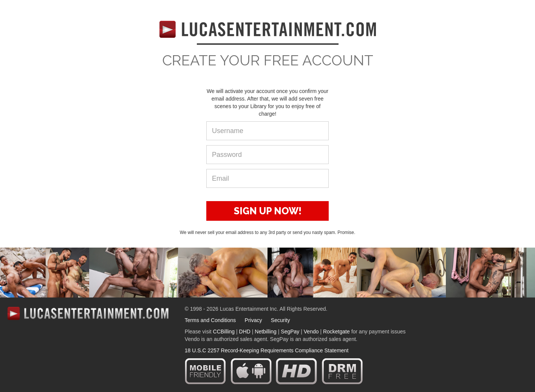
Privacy (254, 320)
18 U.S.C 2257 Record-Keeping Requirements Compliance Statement (267, 350)
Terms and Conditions (210, 320)
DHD (245, 332)
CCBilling (224, 332)
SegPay (290, 332)
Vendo (311, 332)
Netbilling (266, 332)
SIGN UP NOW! (268, 211)
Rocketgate (336, 332)
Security (281, 320)
